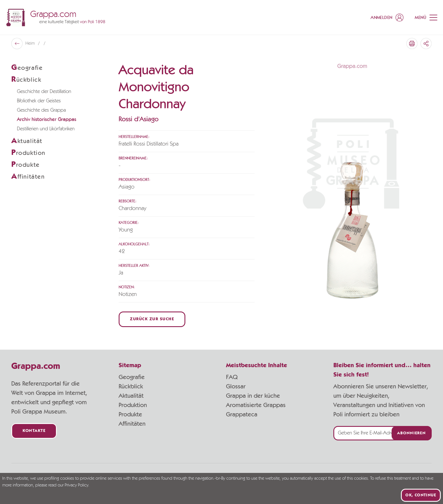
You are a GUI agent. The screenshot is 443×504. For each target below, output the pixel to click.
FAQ (232, 377)
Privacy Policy (76, 485)
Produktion (133, 405)
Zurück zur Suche (152, 319)
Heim (31, 44)
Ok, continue (421, 495)
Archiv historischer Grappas (47, 120)
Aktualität (131, 396)
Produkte (130, 414)
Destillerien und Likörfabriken (46, 129)
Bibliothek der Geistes (39, 101)
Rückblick (131, 386)
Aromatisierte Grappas (256, 405)
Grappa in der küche (253, 396)
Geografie (132, 377)
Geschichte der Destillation (44, 92)
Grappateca (242, 414)
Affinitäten (132, 424)
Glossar (236, 386)
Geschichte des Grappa (41, 110)
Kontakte (34, 431)
